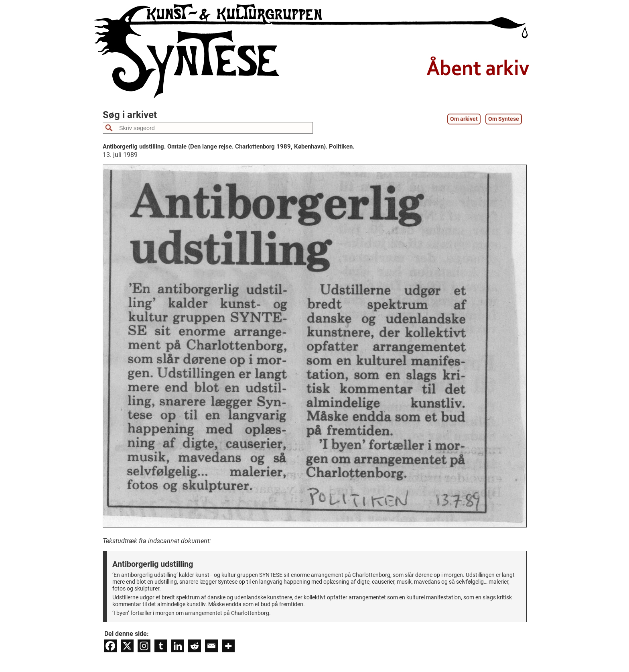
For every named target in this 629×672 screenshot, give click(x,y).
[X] (127, 646)
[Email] (211, 646)
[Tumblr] (161, 646)
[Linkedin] (178, 646)
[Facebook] (110, 646)
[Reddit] (195, 646)
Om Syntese (504, 119)
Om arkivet (464, 119)
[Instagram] (144, 646)
